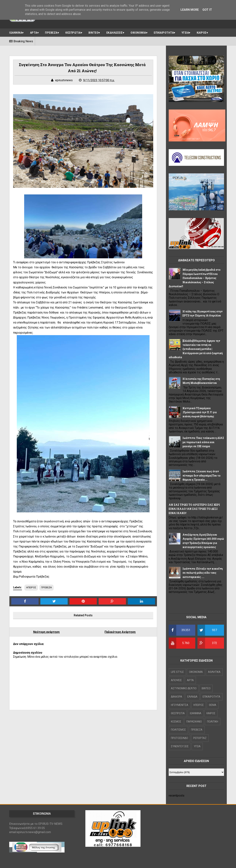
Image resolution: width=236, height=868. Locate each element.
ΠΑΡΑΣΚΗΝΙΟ (194, 722)
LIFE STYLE (177, 672)
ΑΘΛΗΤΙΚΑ (214, 672)
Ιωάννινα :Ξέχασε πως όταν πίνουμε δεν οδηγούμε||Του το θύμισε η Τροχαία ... (201, 475)
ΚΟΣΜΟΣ (176, 722)
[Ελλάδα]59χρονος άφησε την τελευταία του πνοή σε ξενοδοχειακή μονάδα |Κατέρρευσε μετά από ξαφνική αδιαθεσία (196, 349)
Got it (207, 10)
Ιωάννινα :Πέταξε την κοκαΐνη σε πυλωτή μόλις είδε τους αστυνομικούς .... (203, 573)
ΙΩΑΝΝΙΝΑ (16, 33)
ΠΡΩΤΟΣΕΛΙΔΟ (179, 738)
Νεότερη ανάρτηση (46, 632)
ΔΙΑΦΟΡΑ (177, 697)
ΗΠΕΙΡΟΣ (31, 588)
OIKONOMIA (196, 672)
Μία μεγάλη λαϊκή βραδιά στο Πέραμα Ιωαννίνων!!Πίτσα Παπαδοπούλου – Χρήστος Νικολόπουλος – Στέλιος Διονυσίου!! (195, 278)
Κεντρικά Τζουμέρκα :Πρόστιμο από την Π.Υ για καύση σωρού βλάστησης (200, 412)
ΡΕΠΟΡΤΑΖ (200, 738)
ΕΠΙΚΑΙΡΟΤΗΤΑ (164, 33)
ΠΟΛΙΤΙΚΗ (213, 722)
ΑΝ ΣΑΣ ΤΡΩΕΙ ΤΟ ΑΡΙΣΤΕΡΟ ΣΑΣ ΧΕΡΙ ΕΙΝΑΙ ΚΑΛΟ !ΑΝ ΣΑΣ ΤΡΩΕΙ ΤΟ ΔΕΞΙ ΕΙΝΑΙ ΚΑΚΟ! (194, 509)
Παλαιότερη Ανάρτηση (120, 632)
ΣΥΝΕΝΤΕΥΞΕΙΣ (180, 746)
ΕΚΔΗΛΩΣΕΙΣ (115, 33)
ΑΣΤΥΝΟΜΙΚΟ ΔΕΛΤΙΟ (184, 688)
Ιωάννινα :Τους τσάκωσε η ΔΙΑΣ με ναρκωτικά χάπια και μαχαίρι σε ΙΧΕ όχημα (203, 442)
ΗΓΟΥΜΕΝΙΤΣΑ (180, 705)
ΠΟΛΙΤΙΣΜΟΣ (178, 730)
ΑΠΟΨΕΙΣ (176, 680)
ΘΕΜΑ (213, 705)
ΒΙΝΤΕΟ (93, 33)
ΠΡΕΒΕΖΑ (51, 33)
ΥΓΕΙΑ (185, 33)
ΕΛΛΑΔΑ (192, 697)
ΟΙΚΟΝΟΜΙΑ (138, 33)
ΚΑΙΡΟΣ (202, 33)
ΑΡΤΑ (34, 33)
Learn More (190, 10)
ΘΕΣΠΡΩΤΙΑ (73, 33)
